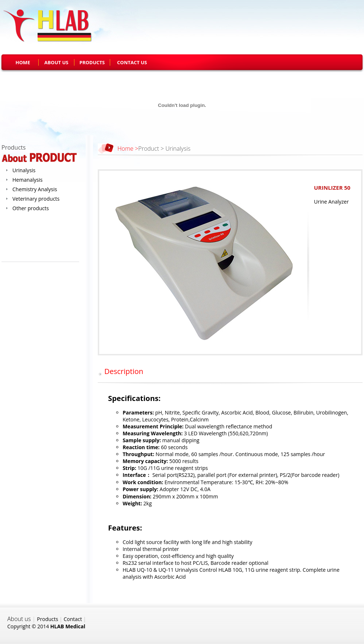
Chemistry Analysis (35, 189)
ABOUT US (57, 62)
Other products (31, 208)
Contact (73, 619)
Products (47, 619)
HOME (23, 62)
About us (19, 619)
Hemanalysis (28, 180)
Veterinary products (36, 199)
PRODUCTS (92, 62)
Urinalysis (24, 170)
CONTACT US (132, 62)
